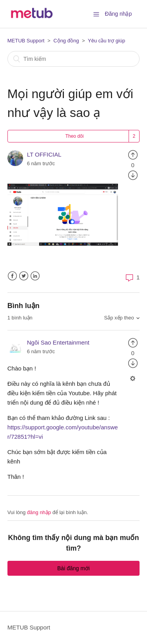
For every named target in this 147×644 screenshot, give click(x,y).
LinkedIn (35, 276)
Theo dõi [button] (75, 136)
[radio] (133, 154)
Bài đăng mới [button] (73, 568)
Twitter (24, 276)
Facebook (12, 276)
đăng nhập (39, 512)
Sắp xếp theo (119, 318)
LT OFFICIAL (44, 154)
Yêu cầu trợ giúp (106, 41)
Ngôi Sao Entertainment (58, 342)
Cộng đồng (66, 41)
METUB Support (26, 41)
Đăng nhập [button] (119, 14)
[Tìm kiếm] (74, 59)
